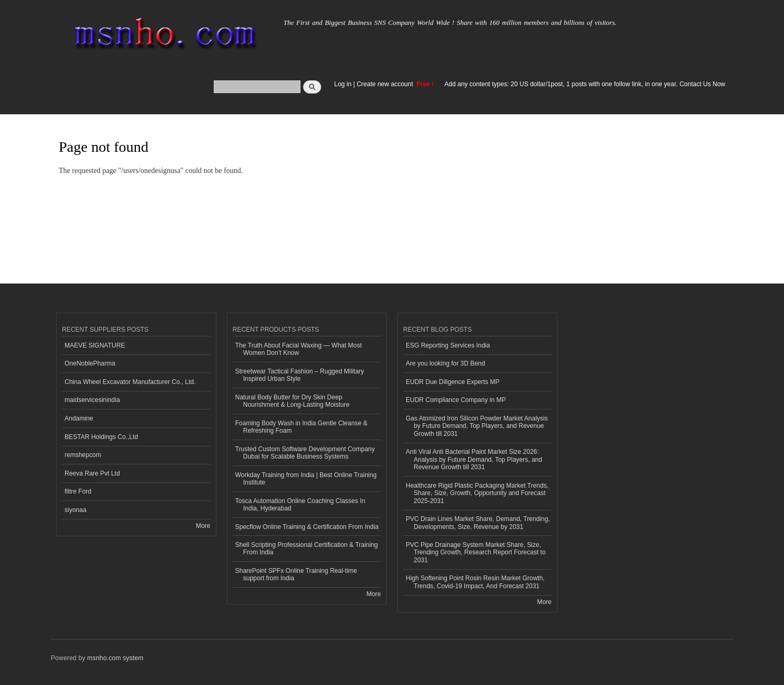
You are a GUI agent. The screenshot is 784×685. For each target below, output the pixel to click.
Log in (343, 84)
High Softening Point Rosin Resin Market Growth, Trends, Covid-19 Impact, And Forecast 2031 (475, 582)
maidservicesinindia (92, 400)
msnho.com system (115, 658)
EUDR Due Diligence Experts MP (453, 382)
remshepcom (83, 455)
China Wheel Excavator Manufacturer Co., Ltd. (130, 382)
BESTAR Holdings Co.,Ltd (101, 437)
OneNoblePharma (90, 363)
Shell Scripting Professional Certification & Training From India (307, 549)
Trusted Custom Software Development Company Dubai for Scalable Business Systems (305, 453)
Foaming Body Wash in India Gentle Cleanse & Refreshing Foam (302, 427)
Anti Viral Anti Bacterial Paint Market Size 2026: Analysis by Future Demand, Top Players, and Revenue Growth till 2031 (474, 459)
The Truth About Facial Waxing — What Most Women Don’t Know (299, 349)
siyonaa (75, 510)
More (203, 526)
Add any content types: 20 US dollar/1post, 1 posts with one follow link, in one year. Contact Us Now (585, 84)
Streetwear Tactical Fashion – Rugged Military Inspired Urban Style (300, 375)
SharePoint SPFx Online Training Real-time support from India (296, 574)
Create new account (386, 84)
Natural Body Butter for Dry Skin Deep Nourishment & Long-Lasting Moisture (293, 401)
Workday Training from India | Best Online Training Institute (306, 479)
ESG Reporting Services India (448, 345)
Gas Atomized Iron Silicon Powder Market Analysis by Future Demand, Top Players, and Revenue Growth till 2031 (477, 426)
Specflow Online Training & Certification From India (307, 527)
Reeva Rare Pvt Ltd (92, 473)
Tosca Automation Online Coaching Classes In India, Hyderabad (300, 505)
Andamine (79, 418)
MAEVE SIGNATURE (95, 345)
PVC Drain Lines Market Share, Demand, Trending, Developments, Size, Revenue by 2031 (478, 523)
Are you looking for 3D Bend (445, 363)
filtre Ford (78, 491)
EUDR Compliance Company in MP (456, 400)
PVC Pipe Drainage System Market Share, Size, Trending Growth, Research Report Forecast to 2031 (476, 552)
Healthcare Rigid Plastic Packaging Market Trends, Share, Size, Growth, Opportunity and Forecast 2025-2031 (477, 493)
